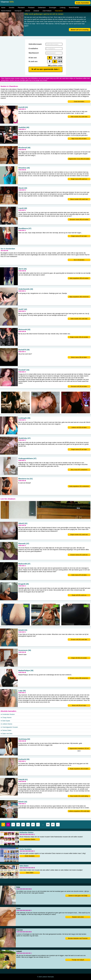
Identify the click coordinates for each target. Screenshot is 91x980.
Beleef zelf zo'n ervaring (80, 30)
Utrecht (27, 11)
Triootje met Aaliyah (78, 960)
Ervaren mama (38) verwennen (79, 678)
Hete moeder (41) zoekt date (79, 117)
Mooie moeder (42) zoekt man (79, 199)
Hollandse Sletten (30, 839)
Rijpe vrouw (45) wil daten (79, 139)
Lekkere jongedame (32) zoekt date (79, 811)
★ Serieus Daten (6, 730)
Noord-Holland (6, 11)
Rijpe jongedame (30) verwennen (79, 297)
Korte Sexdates (30, 856)
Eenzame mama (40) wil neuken (79, 219)
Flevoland (21, 8)
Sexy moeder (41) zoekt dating (79, 796)
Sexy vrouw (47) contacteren (79, 470)
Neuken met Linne (78, 917)
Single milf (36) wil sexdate (79, 658)
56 (48, 825)
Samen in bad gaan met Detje (78, 896)
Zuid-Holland (47, 11)
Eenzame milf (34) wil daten (79, 386)
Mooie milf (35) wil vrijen (79, 705)
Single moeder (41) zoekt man (79, 535)
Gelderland (42, 8)
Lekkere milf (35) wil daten (79, 427)
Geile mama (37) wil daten (79, 575)
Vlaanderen (59, 11)
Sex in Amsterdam (79, 260)
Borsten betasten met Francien (78, 938)
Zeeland (36, 11)
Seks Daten (30, 873)
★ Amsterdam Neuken (8, 714)
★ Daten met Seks (7, 734)
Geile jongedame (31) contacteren (79, 486)
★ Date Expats (5, 721)
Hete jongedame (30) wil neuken (79, 278)
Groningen (53, 8)
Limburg (63, 8)
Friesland (31, 8)
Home (3, 8)
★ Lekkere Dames (6, 724)
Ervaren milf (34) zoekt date (79, 639)
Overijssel (18, 11)
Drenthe (12, 8)
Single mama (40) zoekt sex (79, 179)
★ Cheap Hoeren (6, 718)
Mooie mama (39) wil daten (79, 357)
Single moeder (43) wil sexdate (79, 337)
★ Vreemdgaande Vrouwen (9, 727)
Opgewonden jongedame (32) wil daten (79, 749)
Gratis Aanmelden (83, 3)
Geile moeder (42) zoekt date (79, 319)
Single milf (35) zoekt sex (79, 595)
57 (53, 825)
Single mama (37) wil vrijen (79, 236)
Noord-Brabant (74, 8)
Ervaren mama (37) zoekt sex (79, 555)
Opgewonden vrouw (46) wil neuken (79, 159)
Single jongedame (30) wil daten (79, 769)
